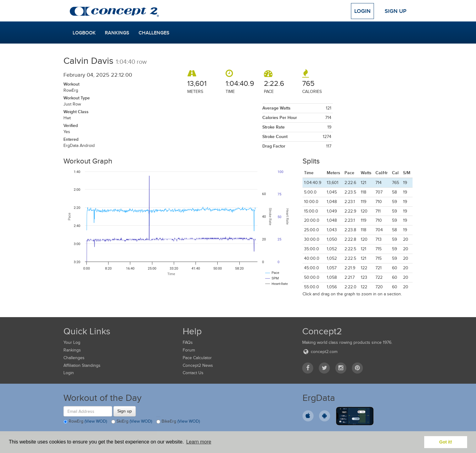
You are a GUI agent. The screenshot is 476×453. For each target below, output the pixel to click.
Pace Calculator (197, 358)
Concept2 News (198, 365)
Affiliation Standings (82, 365)
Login (362, 11)
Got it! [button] (446, 442)
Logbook (84, 33)
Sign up (125, 411)
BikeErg (178, 422)
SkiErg (132, 422)
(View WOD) (96, 422)
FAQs (188, 342)
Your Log (72, 342)
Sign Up (396, 11)
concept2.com (320, 352)
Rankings (117, 33)
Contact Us (193, 373)
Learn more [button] (199, 442)
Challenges (154, 33)
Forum (189, 350)
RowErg (85, 422)
